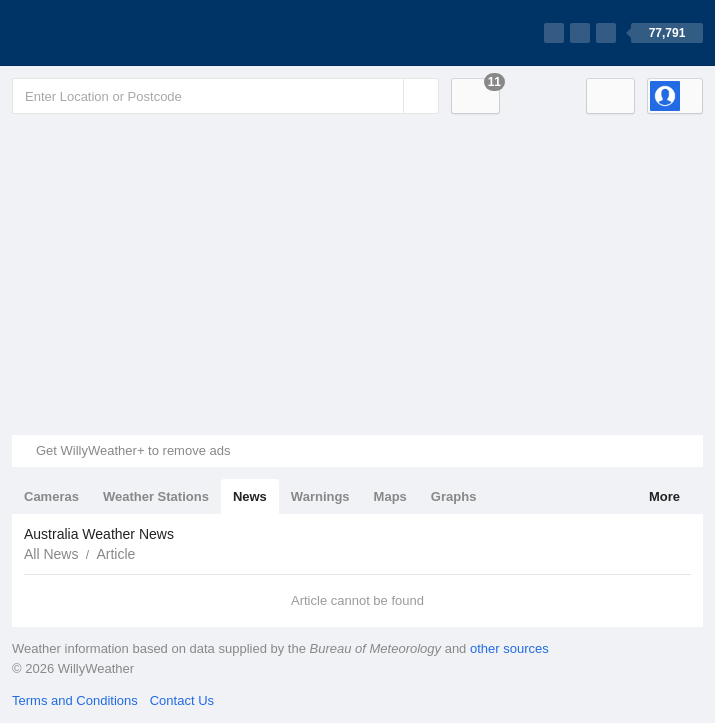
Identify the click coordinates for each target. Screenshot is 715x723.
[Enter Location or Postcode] (225, 96)
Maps (390, 496)
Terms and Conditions (75, 700)
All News (51, 554)
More (664, 496)
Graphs (454, 496)
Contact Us (182, 700)
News (250, 496)
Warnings (320, 496)
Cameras (51, 496)
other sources (509, 648)
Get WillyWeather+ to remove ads (133, 450)
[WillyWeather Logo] (106, 33)
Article (115, 554)
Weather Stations (156, 496)
